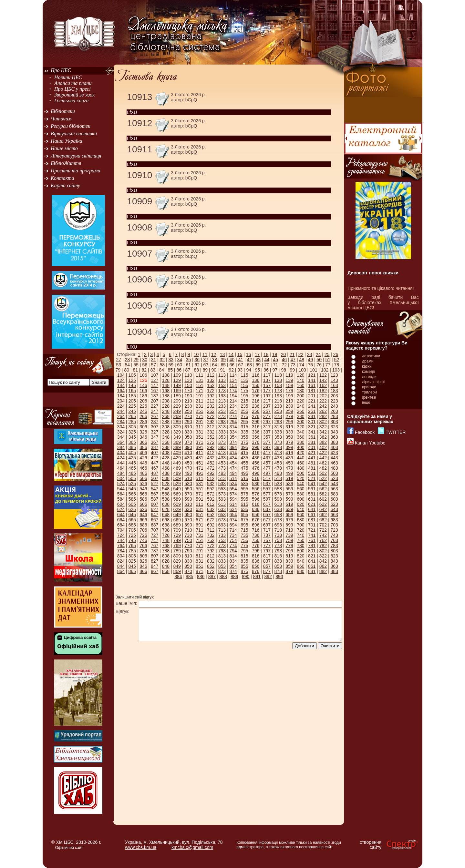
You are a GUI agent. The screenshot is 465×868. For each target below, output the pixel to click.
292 (211, 422)
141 (312, 380)
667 (155, 520)
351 (199, 437)
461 (312, 463)
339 (289, 432)
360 (300, 437)
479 (289, 468)
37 (206, 360)
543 (334, 484)
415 (244, 453)
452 (211, 463)
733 (222, 535)
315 (244, 427)
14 (231, 354)
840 (300, 561)
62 (197, 365)
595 (244, 499)
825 (132, 561)
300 (300, 422)
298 (278, 422)
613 (222, 504)
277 (267, 416)
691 (199, 525)
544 (121, 489)
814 (233, 556)
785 (132, 551)
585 (132, 499)
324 (121, 432)
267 (155, 416)
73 (293, 365)
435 (244, 458)
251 (199, 411)
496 (256, 473)
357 (267, 437)
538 (278, 484)
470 (188, 468)
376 (256, 442)
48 (302, 360)
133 (222, 380)
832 (211, 561)
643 (334, 509)
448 (166, 463)
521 (312, 478)
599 (289, 499)
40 (232, 360)
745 (132, 540)
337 (267, 432)
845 (132, 566)
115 (244, 375)
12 (214, 354)
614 (233, 504)
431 (199, 458)
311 (199, 427)
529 (177, 484)
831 (199, 561)
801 (312, 551)
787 (155, 551)
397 (267, 447)
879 (289, 571)
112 (211, 375)
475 (244, 468)
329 (177, 432)
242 (323, 406)
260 (300, 411)
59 (171, 365)
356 (256, 437)
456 (256, 463)
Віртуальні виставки (74, 133)
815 (244, 556)
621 (312, 504)
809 (177, 556)
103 (336, 370)
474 (233, 468)
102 (325, 370)
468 (166, 468)
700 (300, 525)
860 (300, 566)
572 (211, 494)
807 (155, 556)
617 (267, 504)
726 (143, 535)
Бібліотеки (63, 111)
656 (256, 515)
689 (177, 525)
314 (233, 427)
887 (212, 577)
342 (323, 432)
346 (143, 437)
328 (166, 432)
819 (289, 556)
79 (118, 370)
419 (289, 453)
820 (300, 556)
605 (132, 504)
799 (289, 551)
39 (223, 360)
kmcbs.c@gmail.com (192, 847)
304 (121, 427)
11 (205, 354)
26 (336, 354)
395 (244, 447)
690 (188, 525)
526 (143, 484)
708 (166, 530)
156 (256, 385)
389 (177, 447)
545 (132, 489)
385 (132, 447)
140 (300, 380)
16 (249, 354)
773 (222, 546)
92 (231, 370)
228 (166, 406)
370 (188, 442)
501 (312, 473)
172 (211, 391)
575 (244, 494)
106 (143, 375)
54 (127, 365)
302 (323, 422)
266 (143, 416)
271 (199, 416)
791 (199, 551)
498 (278, 473)
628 (166, 509)
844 (121, 566)
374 (233, 442)
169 (177, 391)
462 (323, 463)
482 (323, 468)
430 (188, 458)
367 (155, 442)
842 (323, 561)
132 (211, 380)
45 (275, 360)
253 (222, 411)
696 (256, 525)
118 (278, 375)
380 (300, 442)
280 (300, 416)
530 (188, 484)
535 (244, 484)
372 (211, 442)
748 (166, 540)
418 (278, 453)
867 (155, 571)
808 (166, 556)
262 (323, 411)
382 (323, 442)
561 (312, 489)
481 (312, 468)
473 (222, 468)
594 (233, 499)
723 (334, 530)
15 (240, 354)
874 (233, 571)
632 (211, 509)
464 (121, 468)
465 (132, 468)
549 (177, 489)
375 (244, 442)
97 (275, 370)
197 (267, 396)
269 (177, 416)
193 (222, 396)
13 (222, 354)
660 (300, 515)
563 (334, 489)
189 (177, 396)
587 (155, 499)
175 (244, 391)
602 (323, 499)
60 (180, 365)
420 (300, 453)
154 (233, 385)
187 (155, 396)
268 (166, 416)
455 (244, 463)
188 (166, 396)
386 (143, 447)
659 (289, 515)
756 (256, 540)
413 (222, 453)
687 (155, 525)
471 (199, 468)
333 (222, 432)
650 (188, 515)
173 (222, 391)
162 (323, 385)
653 (222, 515)
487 (155, 473)
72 (284, 365)
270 (188, 416)
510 (188, 478)
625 (132, 509)
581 (312, 494)
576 (256, 494)
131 (199, 380)
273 (222, 416)
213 (222, 401)
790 (188, 551)
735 (244, 535)
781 (312, 546)
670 (188, 520)
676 (256, 520)
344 (121, 437)
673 (222, 520)
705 (132, 530)
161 (312, 385)
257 (267, 411)
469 (177, 468)
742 (323, 535)
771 (199, 546)
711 (199, 530)
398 (278, 447)
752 (211, 540)
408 (166, 453)
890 (246, 577)
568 (166, 494)
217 (267, 401)
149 (177, 385)
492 (211, 473)
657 (267, 515)
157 (267, 385)
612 (211, 504)
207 (155, 401)
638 (278, 509)
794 (233, 551)
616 (256, 504)
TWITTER (396, 432)
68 (249, 365)
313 (222, 427)
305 (132, 427)
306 (143, 427)
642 (323, 509)
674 (233, 520)
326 (143, 432)
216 (256, 401)
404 (121, 453)
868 (166, 571)
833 (222, 561)
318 (278, 427)
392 (211, 447)
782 (323, 546)
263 (334, 411)
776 (256, 546)
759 (289, 540)
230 (188, 406)
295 (244, 422)
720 (300, 530)
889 (234, 577)
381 (312, 442)
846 (143, 566)
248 (166, 411)
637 (267, 509)
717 (267, 530)
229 (177, 406)
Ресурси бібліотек (71, 126)
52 (336, 360)
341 (312, 432)
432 (211, 458)
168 (166, 391)
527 (155, 484)
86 (179, 370)
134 (233, 380)
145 (132, 385)
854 (233, 566)
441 (312, 458)
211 (199, 401)
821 (312, 556)
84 (161, 370)
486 (143, 473)
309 (177, 427)
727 (155, 535)
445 (132, 463)
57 (153, 365)
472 (211, 468)
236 (256, 406)
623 (334, 504)
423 (334, 453)
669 (177, 520)
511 (199, 478)
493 (222, 473)
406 (143, 453)
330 (188, 432)
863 (334, 566)
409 (177, 453)
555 (244, 489)
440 (300, 458)
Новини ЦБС (68, 77)
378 (278, 442)
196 (256, 396)
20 (284, 354)
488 (166, 473)
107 (155, 375)
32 (162, 360)
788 (166, 551)
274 (233, 416)
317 (267, 427)
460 (300, 463)
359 (289, 437)
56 (145, 365)
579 (289, 494)
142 (323, 380)
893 (279, 577)
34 (180, 360)
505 (132, 478)
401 (312, 447)
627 (155, 509)
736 (256, 535)
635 (244, 509)
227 (155, 406)
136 (256, 380)
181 (312, 391)
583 (334, 494)
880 (300, 571)
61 (188, 365)
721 (312, 530)
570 (188, 494)
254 (233, 411)
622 (323, 504)
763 (334, 540)
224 (121, 406)
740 (300, 535)
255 (244, 411)
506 (143, 478)
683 (334, 520)
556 (256, 489)
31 (153, 360)
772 (211, 546)
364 (121, 442)
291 (199, 422)
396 (256, 447)
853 (222, 566)
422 (323, 453)
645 (132, 515)
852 (211, 566)
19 (275, 354)
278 (278, 416)
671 (199, 520)
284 (121, 422)
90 (214, 370)
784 (121, 551)
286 (143, 422)
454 (233, 463)
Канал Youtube (370, 443)
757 (267, 540)
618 (278, 504)
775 (244, 546)
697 (267, 525)
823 (334, 556)
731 (199, 535)
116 (256, 375)
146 (143, 385)
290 (188, 422)
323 (334, 427)
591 (199, 499)
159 (289, 385)
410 (188, 453)
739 (289, 535)
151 (199, 385)
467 (155, 468)
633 (222, 509)
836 (256, 561)
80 (127, 370)
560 (300, 489)
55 (136, 365)
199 (289, 396)
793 (222, 551)
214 (233, 401)
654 (233, 515)
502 (323, 473)
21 (292, 354)
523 (334, 478)
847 (155, 566)
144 (121, 385)
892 (268, 577)
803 (334, 551)
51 (328, 360)
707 (155, 530)
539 (289, 484)
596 (256, 499)
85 (170, 370)
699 (289, 525)
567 (155, 494)
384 (121, 447)
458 (278, 463)
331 (199, 432)
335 (244, 432)
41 (241, 360)
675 (244, 520)
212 (211, 401)
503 (334, 473)
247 (155, 411)
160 (300, 385)
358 (278, 437)
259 (289, 411)
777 (267, 546)
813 (222, 556)
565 (132, 494)
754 (233, 540)
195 (244, 396)
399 (289, 447)
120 (300, 375)
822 (323, 556)
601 (312, 499)
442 (323, 458)
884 (178, 577)
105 (132, 375)
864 (121, 571)
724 (121, 535)
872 (211, 571)
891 (257, 577)
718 (278, 530)
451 (199, 463)
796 (256, 551)
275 (244, 416)
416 (256, 453)
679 (289, 520)
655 (244, 515)
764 (121, 546)
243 (334, 406)
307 (155, 427)
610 (188, 504)
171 (199, 391)
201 (312, 396)
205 (132, 401)
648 (166, 515)
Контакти (62, 178)
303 (334, 422)
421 (312, 453)
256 (256, 411)
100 (302, 370)
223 (334, 401)
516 (256, 478)
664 (121, 520)
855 (244, 566)
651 (199, 515)
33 (171, 360)
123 (334, 375)
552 (211, 489)
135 (244, 380)
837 (267, 561)
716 (256, 530)
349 (177, 437)
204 (121, 401)
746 (143, 540)
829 (177, 561)
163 (334, 385)
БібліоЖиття (66, 163)
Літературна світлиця (76, 156)
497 (267, 473)
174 (233, 391)
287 (155, 422)
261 (312, 411)
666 (143, 520)
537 (267, 484)
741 (312, 535)
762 (323, 540)
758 (278, 540)
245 (132, 411)
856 (256, 566)
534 (233, 484)
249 (177, 411)
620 (300, 504)
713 (222, 530)
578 (278, 494)
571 (199, 494)
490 (188, 473)
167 (155, 391)
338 (278, 432)
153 (222, 385)
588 (166, 499)
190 (188, 396)
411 (199, 453)
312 (211, 427)
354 (233, 437)
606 (143, 504)
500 (300, 473)
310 (188, 427)
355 (244, 437)
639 (289, 509)
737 (267, 535)
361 (312, 437)
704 (121, 530)
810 (188, 556)
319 (289, 427)
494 (233, 473)
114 (233, 375)
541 (312, 484)
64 (214, 365)
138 (278, 380)
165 (132, 391)
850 (188, 566)
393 (222, 447)
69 (258, 365)
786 (143, 551)
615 (244, 504)
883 (334, 571)
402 (323, 447)
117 (267, 375)
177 (267, 391)
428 (166, 458)
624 (121, 509)
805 (132, 556)
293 (222, 422)
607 (155, 504)
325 (132, 432)
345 (132, 437)
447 (155, 463)
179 (289, 391)
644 (121, 515)
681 (312, 520)
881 (312, 571)
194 (233, 396)
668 (166, 520)
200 (300, 396)
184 (121, 396)
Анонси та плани (73, 83)
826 (143, 561)
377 (267, 442)
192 (211, 396)
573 (222, 494)
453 (222, 463)
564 (121, 494)
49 (310, 360)
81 (135, 370)
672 (211, 520)
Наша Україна (67, 141)
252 (211, 411)
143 (334, 380)
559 (289, 489)
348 (166, 437)
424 (121, 458)
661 (312, 515)
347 (155, 437)
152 (211, 385)
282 (323, 416)
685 (132, 525)
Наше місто (64, 148)
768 (166, 546)
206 (143, 401)
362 (323, 437)
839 (289, 561)
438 (278, 458)
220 (300, 401)
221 (312, 401)
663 (334, 515)
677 (267, 520)
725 (132, 535)
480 (300, 468)
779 (289, 546)
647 (155, 515)
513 (222, 478)
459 (289, 463)
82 (144, 370)
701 (312, 525)
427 (155, 458)
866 (143, 571)
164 (121, 391)
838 (278, 561)
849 (177, 566)
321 (312, 427)
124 (121, 380)
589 (177, 499)
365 (132, 442)
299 (289, 422)
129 (177, 380)
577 (267, 494)
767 (155, 546)
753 (222, 540)
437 (267, 458)
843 (334, 561)
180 (300, 391)
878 (278, 571)
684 (121, 525)
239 (289, 406)
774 (233, 546)
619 (289, 504)
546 (143, 489)
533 (222, 484)
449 (177, 463)
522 (323, 478)
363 (334, 437)
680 (300, 520)
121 (312, 375)
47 (293, 360)
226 (143, 406)
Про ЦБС (61, 70)
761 (312, 540)
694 (233, 525)
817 (267, 556)
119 (289, 375)
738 (278, 535)
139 (289, 380)
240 (300, 406)
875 (244, 571)
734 (233, 535)
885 (189, 577)
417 (267, 453)
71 (275, 365)
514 (233, 478)
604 (121, 504)
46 (284, 360)
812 (211, 556)
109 (177, 375)
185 (132, 396)
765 (132, 546)
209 (177, 401)
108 (166, 375)
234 (233, 406)
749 (177, 540)
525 (132, 484)
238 (278, 406)
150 (188, 385)
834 (233, 561)
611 (199, 504)
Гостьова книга (72, 101)
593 (222, 499)
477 (267, 468)
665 (132, 520)
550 (188, 489)
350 (188, 437)
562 (323, 489)
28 (127, 360)
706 (143, 530)
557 (267, 489)
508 (166, 478)
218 (278, 401)
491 (199, 473)
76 (319, 365)
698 (278, 525)
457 (267, 463)
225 (132, 406)
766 (143, 546)
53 (119, 365)
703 (334, 525)
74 (302, 365)
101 (313, 370)
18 (266, 354)
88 (196, 370)
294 (233, 422)
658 (278, 515)
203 (334, 396)
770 (188, 546)
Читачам (61, 119)
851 (199, 566)
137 (267, 380)
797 (267, 551)
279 (289, 416)
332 (211, 432)
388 (166, 447)
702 (323, 525)
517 (267, 478)
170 (188, 391)
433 (222, 458)
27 (119, 360)
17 (257, 354)
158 (278, 385)
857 (267, 566)
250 (188, 411)
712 (211, 530)
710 (188, 530)
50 (319, 360)
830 (188, 561)
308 (166, 427)
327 (155, 432)
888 (223, 577)
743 (334, 535)
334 (233, 432)
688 (166, 525)
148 (166, 385)
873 (222, 571)
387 (155, 447)
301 (312, 422)
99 (292, 370)
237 (267, 406)
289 (177, 422)
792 (211, 551)
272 (211, 416)
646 (143, 515)
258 (278, 411)
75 (310, 365)
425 (132, 458)
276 (256, 416)
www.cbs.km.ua (141, 847)
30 (145, 360)
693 (222, 525)
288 (166, 422)
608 (166, 504)
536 (256, 484)
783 (334, 546)
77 (328, 365)
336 (256, 432)
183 (334, 391)
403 (334, 447)
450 (188, 463)
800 (300, 551)
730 (188, 535)
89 (205, 370)
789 (177, 551)
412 (211, 453)
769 (177, 546)
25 (327, 354)
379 (289, 442)
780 (300, 546)
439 (289, 458)
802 (323, 551)
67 (241, 365)
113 (222, 375)
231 (199, 406)
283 (334, 416)
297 (267, 422)
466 (143, 468)
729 (177, 535)
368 (166, 442)
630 (188, 509)
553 (222, 489)
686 (143, 525)
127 (155, 380)
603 (334, 499)
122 (323, 375)
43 (258, 360)
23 (310, 354)
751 (199, 540)
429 (177, 458)
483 (334, 468)
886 (201, 577)
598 (278, 499)
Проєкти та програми (76, 171)
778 (278, 546)
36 (197, 360)
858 (278, 566)
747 (155, 540)
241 (312, 406)
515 (244, 478)
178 (278, 391)
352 (211, 437)
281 (312, 416)
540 (300, 484)
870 (188, 571)
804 (121, 556)
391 (199, 447)
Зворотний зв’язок (75, 95)
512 (211, 478)
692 (211, 525)
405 (132, 453)
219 (289, 401)
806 (143, 556)
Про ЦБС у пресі (72, 89)
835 (244, 561)
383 (334, 442)
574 (233, 494)
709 (177, 530)
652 (211, 515)
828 (166, 561)
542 (323, 484)
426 (143, 458)
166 (143, 391)
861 (312, 566)
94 (249, 370)
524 (121, 484)
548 (166, 489)
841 (312, 561)
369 (177, 442)
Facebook (365, 432)
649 (177, 515)
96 (266, 370)
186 (143, 396)
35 (188, 360)
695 (244, 525)
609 (177, 504)
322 (323, 427)
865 (132, 571)
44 (267, 360)
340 (300, 432)
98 (284, 370)
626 (143, 509)
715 (244, 530)
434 (233, 458)
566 (143, 494)
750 (188, 540)
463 (334, 463)
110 (188, 375)
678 (278, 520)
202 (323, 396)
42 (249, 360)
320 (300, 427)
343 (334, 432)
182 (323, 391)
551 (199, 489)
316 (256, 427)
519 (289, 478)
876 (256, 571)
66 (232, 365)
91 (222, 370)
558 (278, 489)
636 (256, 509)
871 (199, 571)
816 (256, 556)
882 (323, 571)
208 (166, 401)
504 (121, 478)
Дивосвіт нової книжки (373, 273)
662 (323, 515)
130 (188, 380)
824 (121, 561)
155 (244, 385)
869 (177, 571)
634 (233, 509)
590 (188, 499)
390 (188, 447)
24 (318, 354)
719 (289, 530)
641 (312, 509)
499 (289, 473)
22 (301, 354)
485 (132, 473)
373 (222, 442)
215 (244, 401)
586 (143, 499)
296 (256, 422)
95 (257, 370)
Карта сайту (65, 185)
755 (244, 540)
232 (211, 406)
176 (256, 391)
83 (153, 370)
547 (155, 489)
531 (199, 484)
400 (300, 447)
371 (199, 442)
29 (136, 360)
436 (256, 458)
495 (244, 473)
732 (211, 535)
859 (289, 566)
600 (300, 499)
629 (177, 509)
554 (233, 489)
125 (132, 380)
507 (155, 478)
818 (278, 556)
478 (278, 468)
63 (206, 365)
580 (300, 494)
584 (121, 499)
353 (222, 437)
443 (334, 458)
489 (177, 473)
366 (143, 442)
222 (323, 401)
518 (278, 478)
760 (300, 540)
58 (162, 365)
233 (222, 406)
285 (132, 422)
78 (336, 365)
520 (300, 478)
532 (211, 484)
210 (188, 401)
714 (233, 530)
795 (244, 551)
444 (121, 463)
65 (223, 365)
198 (278, 396)
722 (323, 530)
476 (256, 468)
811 (199, 556)
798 (278, 551)
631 (199, 509)
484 (121, 473)
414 (233, 453)
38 (214, 360)
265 (132, 416)
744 (121, 540)
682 (323, 520)
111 (199, 375)
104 (121, 375)
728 (166, 535)
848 (166, 566)
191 (199, 396)
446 (143, 463)
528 (166, 484)
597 (267, 499)
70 (267, 365)
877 (267, 571)
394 (233, 447)
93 (240, 370)
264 (121, 416)
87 (188, 370)
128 (166, 380)
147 (155, 385)
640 (300, 509)
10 (196, 354)
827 (155, 561)
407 (155, 453)
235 (244, 406)
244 (121, 411)
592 (211, 499)
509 (177, 478)
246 (143, 411)
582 (323, 494)
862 (323, 566)
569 (177, 494)
